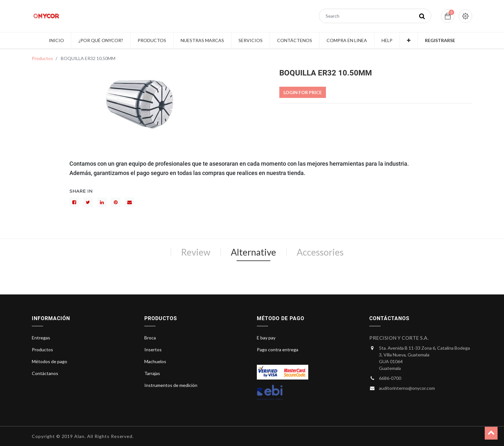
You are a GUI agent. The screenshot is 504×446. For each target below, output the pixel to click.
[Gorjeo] (88, 202)
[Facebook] (74, 202)
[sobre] (130, 202)
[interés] (116, 202)
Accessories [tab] (320, 252)
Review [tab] (196, 252)
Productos (42, 58)
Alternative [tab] (253, 252)
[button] (409, 40)
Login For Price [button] (303, 92)
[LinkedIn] (102, 202)
